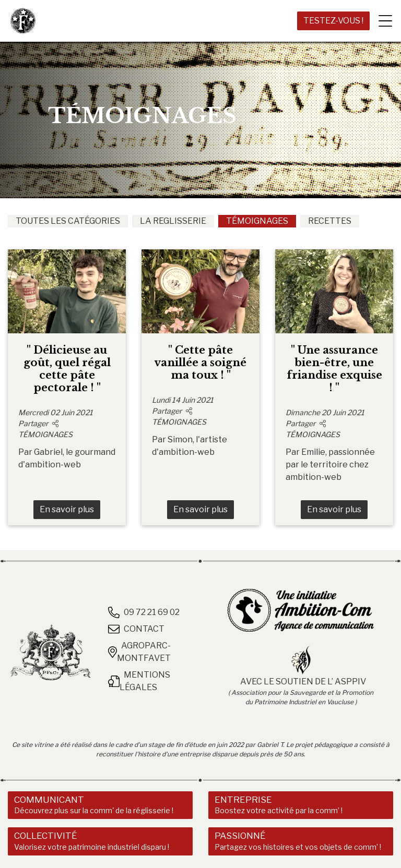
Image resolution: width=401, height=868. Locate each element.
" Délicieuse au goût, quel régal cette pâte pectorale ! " (67, 369)
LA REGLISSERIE (173, 221)
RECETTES (330, 221)
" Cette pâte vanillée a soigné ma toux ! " (200, 363)
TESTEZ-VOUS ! (333, 21)
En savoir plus (67, 509)
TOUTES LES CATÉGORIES (68, 221)
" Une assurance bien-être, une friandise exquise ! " (334, 369)
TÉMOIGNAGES (257, 221)
